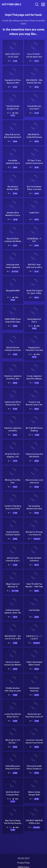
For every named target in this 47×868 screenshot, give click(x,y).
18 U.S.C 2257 (23, 858)
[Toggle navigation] (43, 4)
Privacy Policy (23, 863)
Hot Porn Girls (11, 4)
